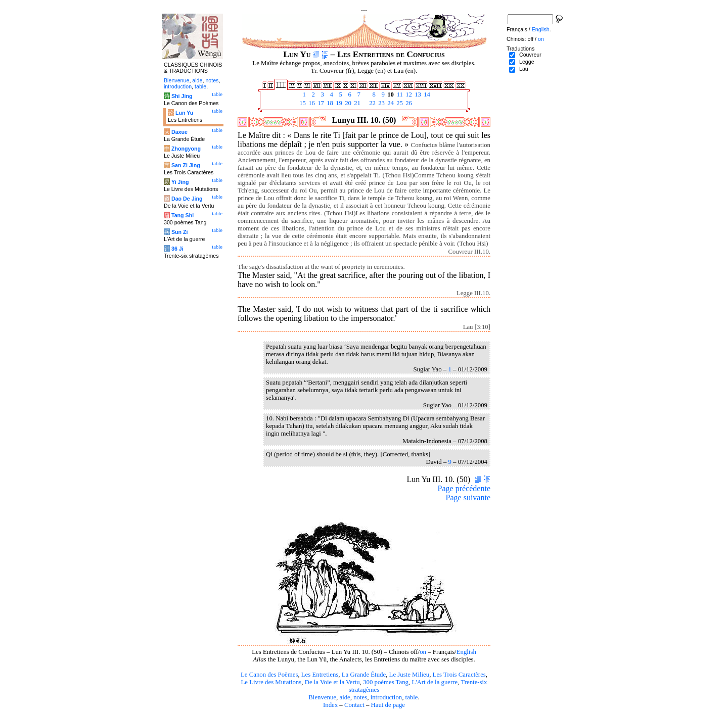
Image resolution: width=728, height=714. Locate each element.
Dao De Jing (187, 199)
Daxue (179, 132)
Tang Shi (183, 215)
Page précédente (464, 488)
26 (408, 103)
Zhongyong (186, 149)
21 (356, 103)
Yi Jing (180, 182)
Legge (527, 62)
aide (345, 697)
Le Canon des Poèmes (269, 675)
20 (347, 103)
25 (399, 103)
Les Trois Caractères (459, 675)
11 (399, 94)
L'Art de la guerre (435, 682)
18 (329, 103)
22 (372, 103)
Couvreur (530, 55)
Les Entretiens (320, 675)
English (466, 652)
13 (417, 94)
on (423, 652)
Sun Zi (180, 232)
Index (330, 705)
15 (302, 103)
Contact (354, 705)
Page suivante (468, 497)
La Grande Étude (364, 675)
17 (320, 103)
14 (426, 94)
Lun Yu (184, 113)
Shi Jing (182, 96)
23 (381, 103)
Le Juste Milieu (409, 675)
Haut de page (388, 705)
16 (311, 103)
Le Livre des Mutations (271, 682)
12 (408, 94)
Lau (524, 69)
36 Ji (177, 249)
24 (390, 103)
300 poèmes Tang (386, 682)
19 (338, 103)
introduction (386, 697)
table (412, 697)
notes (360, 697)
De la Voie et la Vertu (332, 682)
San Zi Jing (186, 165)
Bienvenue (322, 697)
